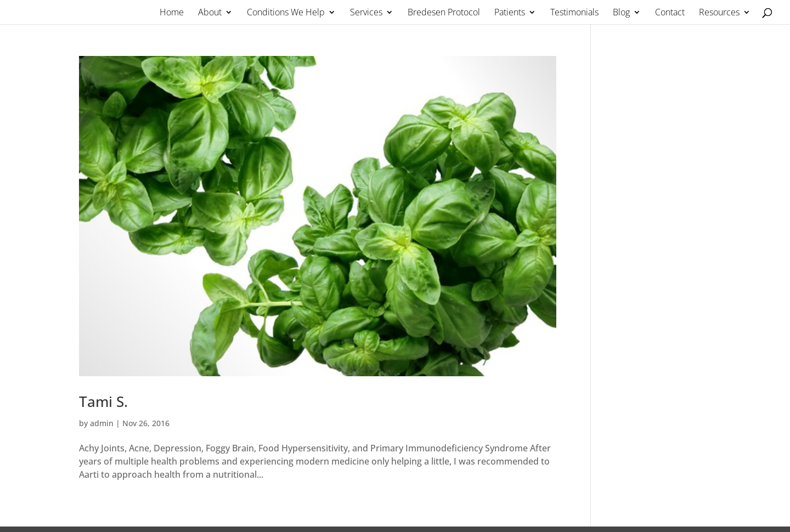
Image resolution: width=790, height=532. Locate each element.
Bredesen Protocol (444, 13)
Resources (719, 13)
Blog (621, 13)
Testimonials (574, 13)
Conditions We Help (286, 13)
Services (366, 13)
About (210, 13)
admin (102, 423)
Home (172, 13)
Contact (670, 13)
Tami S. (103, 401)
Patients (510, 13)
